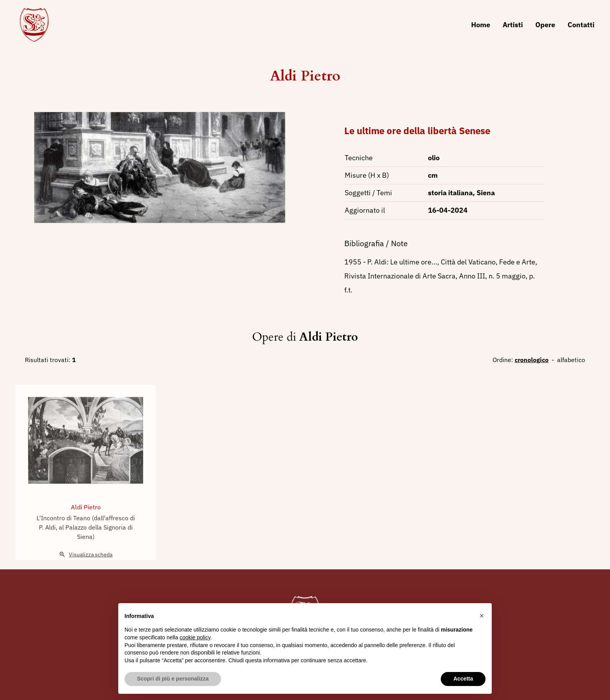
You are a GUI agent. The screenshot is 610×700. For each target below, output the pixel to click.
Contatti (581, 25)
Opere (545, 25)
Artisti (513, 25)
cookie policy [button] (195, 637)
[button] (482, 616)
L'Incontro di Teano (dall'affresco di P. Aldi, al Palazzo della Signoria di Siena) (86, 535)
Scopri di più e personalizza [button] (173, 679)
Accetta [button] (463, 679)
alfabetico (571, 360)
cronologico (532, 360)
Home (481, 25)
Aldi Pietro (305, 76)
